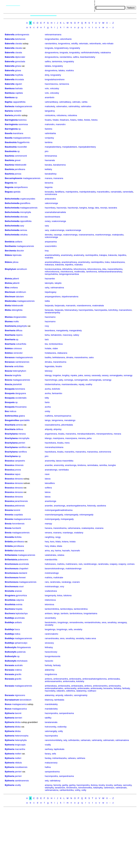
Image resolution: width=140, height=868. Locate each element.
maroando (71, 305)
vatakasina (105, 52)
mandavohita (51, 560)
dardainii (23, 573)
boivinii (17, 510)
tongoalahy (75, 48)
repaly (81, 384)
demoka (49, 235)
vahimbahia (50, 133)
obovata (24, 217)
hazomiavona (51, 84)
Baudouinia (11, 142)
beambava (50, 330)
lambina (49, 142)
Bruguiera (10, 595)
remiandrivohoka (92, 622)
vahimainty (97, 740)
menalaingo (70, 420)
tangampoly (50, 595)
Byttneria (9, 713)
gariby (65, 785)
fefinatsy (49, 647)
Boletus (9, 348)
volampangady (71, 515)
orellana (14, 288)
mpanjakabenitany (87, 147)
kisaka (61, 434)
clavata (18, 43)
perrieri (22, 443)
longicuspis (20, 745)
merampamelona (104, 434)
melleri (18, 754)
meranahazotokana (54, 447)
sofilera (48, 488)
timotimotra (72, 788)
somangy (128, 375)
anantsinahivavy (69, 262)
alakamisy (50, 670)
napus (17, 474)
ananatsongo (51, 470)
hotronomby (50, 727)
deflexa (19, 429)
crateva (18, 670)
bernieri (18, 718)
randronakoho (51, 634)
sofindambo (74, 740)
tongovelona (64, 43)
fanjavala (49, 305)
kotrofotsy (113, 310)
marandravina (81, 357)
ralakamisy (81, 691)
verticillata (19, 366)
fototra (94, 120)
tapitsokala (59, 749)
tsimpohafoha (51, 274)
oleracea (19, 479)
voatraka (49, 258)
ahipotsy (57, 429)
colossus (18, 348)
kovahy (109, 785)
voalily (48, 745)
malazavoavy (51, 763)
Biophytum (10, 269)
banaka (48, 165)
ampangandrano (53, 297)
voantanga (68, 533)
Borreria (9, 366)
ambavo (49, 613)
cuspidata (18, 515)
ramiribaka (64, 470)
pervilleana (20, 169)
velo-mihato (108, 43)
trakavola (112, 255)
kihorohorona (80, 269)
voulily (18, 785)
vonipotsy (49, 138)
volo (47, 88)
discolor (20, 251)
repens (19, 335)
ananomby (50, 461)
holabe (48, 348)
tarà (47, 339)
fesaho (59, 366)
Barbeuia (9, 106)
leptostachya (22, 613)
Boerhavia (10, 330)
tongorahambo (52, 39)
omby (47, 411)
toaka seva (91, 638)
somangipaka (116, 375)
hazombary (50, 208)
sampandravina (66, 713)
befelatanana (59, 357)
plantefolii (17, 384)
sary (22, 226)
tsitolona (67, 595)
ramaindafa (116, 192)
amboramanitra (61, 679)
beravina (49, 183)
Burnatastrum (12, 700)
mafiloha (49, 416)
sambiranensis (22, 362)
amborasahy (70, 688)
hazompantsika (86, 310)
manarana (58, 178)
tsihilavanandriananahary (110, 272)
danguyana (20, 393)
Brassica (9, 461)
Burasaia (9, 665)
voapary (113, 564)
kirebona (82, 465)
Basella (9, 133)
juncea (18, 470)
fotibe (80, 120)
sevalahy (49, 625)
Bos (7, 411)
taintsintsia (57, 61)
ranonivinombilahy (53, 740)
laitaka (48, 66)
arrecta (19, 425)
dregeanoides (20, 317)
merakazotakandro (86, 434)
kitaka (53, 546)
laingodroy (50, 111)
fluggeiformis (23, 142)
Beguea (9, 192)
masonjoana (71, 438)
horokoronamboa (53, 269)
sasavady (96, 375)
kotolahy (80, 681)
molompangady (52, 519)
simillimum (21, 292)
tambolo (64, 613)
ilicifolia (18, 537)
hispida (19, 609)
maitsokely (50, 106)
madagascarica (19, 704)
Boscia (8, 371)
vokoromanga (51, 237)
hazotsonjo (73, 208)
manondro (61, 124)
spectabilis (25, 420)
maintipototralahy (87, 192)
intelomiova (50, 600)
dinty (47, 75)
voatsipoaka (118, 235)
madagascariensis (23, 106)
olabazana (62, 353)
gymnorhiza (21, 595)
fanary (48, 754)
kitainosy (49, 700)
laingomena (57, 420)
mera (67, 443)
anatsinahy (79, 255)
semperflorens (21, 187)
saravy (87, 375)
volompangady (86, 515)
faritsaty (57, 665)
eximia (19, 604)
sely (65, 740)
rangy (58, 537)
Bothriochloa (11, 416)
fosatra (48, 120)
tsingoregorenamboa (69, 274)
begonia (49, 187)
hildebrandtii (20, 165)
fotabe (56, 120)
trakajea (103, 255)
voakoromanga (59, 221)
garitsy (72, 785)
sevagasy (122, 622)
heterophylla (21, 740)
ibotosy (94, 785)
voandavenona (84, 305)
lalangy (48, 375)
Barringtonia (11, 120)
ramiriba (103, 465)
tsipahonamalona (70, 297)
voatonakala (98, 305)
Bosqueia (10, 389)
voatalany (79, 533)
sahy (47, 288)
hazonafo (75, 551)
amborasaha (75, 679)
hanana (48, 528)
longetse (57, 375)
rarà (80, 564)
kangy (91, 208)
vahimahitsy (74, 106)
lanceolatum (25, 700)
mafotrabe (58, 577)
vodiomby (62, 727)
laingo (48, 420)
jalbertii (16, 283)
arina (47, 551)
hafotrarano (50, 564)
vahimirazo (109, 788)
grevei (18, 160)
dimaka (70, 357)
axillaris (19, 242)
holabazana (50, 353)
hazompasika (101, 310)
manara (48, 178)
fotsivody (91, 506)
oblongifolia (17, 310)
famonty (57, 785)
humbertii (16, 528)
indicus (13, 411)
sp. (17, 97)
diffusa (19, 330)
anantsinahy (67, 255)
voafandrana (51, 591)
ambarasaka (77, 686)
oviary (48, 221)
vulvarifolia (21, 344)
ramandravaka (52, 638)
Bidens (8, 255)
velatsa (61, 555)
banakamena (59, 165)
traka (107, 262)
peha (89, 438)
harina (58, 551)
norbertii (17, 111)
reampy (48, 524)
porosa (18, 174)
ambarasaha (64, 686)
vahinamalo (109, 740)
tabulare (20, 297)
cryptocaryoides (28, 199)
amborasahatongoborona (94, 679)
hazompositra (51, 713)
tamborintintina (52, 609)
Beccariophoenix (14, 178)
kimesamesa (51, 156)
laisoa (48, 479)
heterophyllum (19, 371)
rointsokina (50, 115)
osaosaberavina (52, 425)
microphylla (25, 212)
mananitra (69, 452)
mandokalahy (51, 704)
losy (47, 251)
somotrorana (51, 194)
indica (17, 634)
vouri (21, 586)
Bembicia (10, 242)
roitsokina (72, 115)
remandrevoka (76, 622)
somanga (69, 380)
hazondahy (50, 691)
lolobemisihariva (53, 384)
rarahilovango (90, 564)
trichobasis (22, 661)
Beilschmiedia (12, 199)
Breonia (9, 510)
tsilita (47, 301)
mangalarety (62, 330)
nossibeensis (21, 767)
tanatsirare (60, 788)
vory (62, 586)
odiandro (61, 691)
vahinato (76, 102)
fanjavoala (60, 305)
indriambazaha (59, 758)
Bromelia (9, 591)
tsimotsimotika (85, 788)
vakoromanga (51, 203)
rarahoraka (103, 564)
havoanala (50, 160)
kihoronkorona (94, 269)
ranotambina (51, 43)
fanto (47, 402)
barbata (19, 88)
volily (60, 731)
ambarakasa (51, 686)
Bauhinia (9, 156)
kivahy (102, 785)
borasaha (108, 688)
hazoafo (66, 551)
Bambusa (10, 88)
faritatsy (117, 688)
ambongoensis (22, 35)
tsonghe (112, 465)
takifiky (48, 718)
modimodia (79, 272)
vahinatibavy (65, 102)
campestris (20, 461)
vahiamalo (86, 740)
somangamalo (81, 380)
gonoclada (20, 61)
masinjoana (58, 438)
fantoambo (57, 393)
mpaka (74, 375)
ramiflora (23, 447)
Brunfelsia (10, 600)
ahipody (49, 429)
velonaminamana (53, 35)
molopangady (67, 519)
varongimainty (81, 695)
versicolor (18, 353)
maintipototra (72, 192)
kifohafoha (67, 269)
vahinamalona (57, 288)
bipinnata (17, 255)
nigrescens (20, 695)
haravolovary (51, 652)
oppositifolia (26, 221)
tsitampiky (98, 788)
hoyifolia (19, 75)
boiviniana (20, 389)
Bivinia (8, 279)
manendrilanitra (115, 269)
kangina (83, 208)
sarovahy (127, 785)
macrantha (20, 749)
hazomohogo (51, 380)
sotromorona (105, 452)
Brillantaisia (11, 555)
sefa (71, 629)
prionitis (17, 115)
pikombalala (67, 425)
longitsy (66, 375)
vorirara (131, 564)
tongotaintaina (90, 613)
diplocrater (20, 57)
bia (46, 344)
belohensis (20, 39)
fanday (48, 758)
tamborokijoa (66, 609)
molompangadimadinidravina (59, 510)
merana (22, 434)
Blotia (8, 305)
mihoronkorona (52, 272)
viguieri (18, 84)
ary (52, 551)
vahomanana (74, 528)
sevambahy (50, 618)
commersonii (21, 156)
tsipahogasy (51, 292)
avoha (48, 389)
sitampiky (49, 788)
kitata (58, 542)
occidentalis (21, 398)
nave (47, 474)
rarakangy (66, 582)
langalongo (50, 629)
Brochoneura (12, 564)
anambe (49, 465)
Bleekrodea (11, 301)
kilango (48, 438)
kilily (47, 398)
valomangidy (51, 731)
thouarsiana (21, 407)
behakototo (56, 335)
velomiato (83, 43)
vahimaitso (86, 106)
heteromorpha (22, 736)
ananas (18, 591)
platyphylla (22, 326)
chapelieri (24, 568)
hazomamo (50, 317)
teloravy (49, 371)
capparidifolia (19, 102)
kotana (65, 542)
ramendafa (128, 192)
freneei (22, 577)
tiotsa (60, 595)
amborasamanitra (53, 681)
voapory (122, 564)
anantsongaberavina (76, 506)
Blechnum (10, 292)
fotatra (73, 120)
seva (104, 622)
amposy (49, 785)
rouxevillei (22, 147)
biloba (18, 722)
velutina (24, 235)
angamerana (51, 434)
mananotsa (92, 452)
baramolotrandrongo (55, 568)
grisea (18, 66)
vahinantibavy (51, 102)
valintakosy (55, 781)
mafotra (61, 564)
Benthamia (10, 246)
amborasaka (114, 679)
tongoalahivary (61, 48)
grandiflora (25, 203)
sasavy (105, 375)
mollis (16, 321)
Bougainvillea (12, 420)
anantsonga (71, 465)
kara (52, 542)
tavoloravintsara (52, 217)
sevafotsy (112, 622)
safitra (76, 57)
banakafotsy (51, 174)
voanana (99, 528)
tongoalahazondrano (55, 79)
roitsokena (61, 115)
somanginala (95, 380)
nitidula (18, 763)
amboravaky (96, 688)
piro (47, 151)
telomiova (49, 604)
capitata (19, 93)
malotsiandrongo (73, 568)
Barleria (9, 111)
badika (48, 357)
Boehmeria (10, 326)
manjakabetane (70, 147)
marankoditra (103, 192)
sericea (23, 230)
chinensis (19, 465)
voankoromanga (73, 230)
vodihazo (92, 691)
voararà (76, 582)
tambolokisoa (76, 613)
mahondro (50, 124)
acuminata (24, 564)
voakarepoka (88, 528)
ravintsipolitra (92, 255)
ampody (59, 695)
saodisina (101, 506)
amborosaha (69, 681)
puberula (21, 652)
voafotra (70, 70)
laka (97, 208)
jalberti (16, 279)
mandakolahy (51, 709)
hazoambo (50, 279)
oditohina (71, 691)
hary (47, 542)
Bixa (7, 288)
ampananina (51, 242)
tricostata (19, 79)
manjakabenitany (53, 147)
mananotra (71, 434)
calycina (20, 600)
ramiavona (64, 84)
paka (80, 375)
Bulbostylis (11, 647)
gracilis (18, 674)
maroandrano (125, 310)
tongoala (49, 48)
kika (104, 269)
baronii (18, 713)
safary (76, 335)
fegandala (50, 366)
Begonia (9, 183)
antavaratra (50, 199)
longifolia (17, 375)
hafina (48, 767)
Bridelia (9, 542)
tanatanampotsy (53, 312)
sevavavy (49, 643)
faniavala (49, 310)
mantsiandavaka (69, 384)
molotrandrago (52, 573)
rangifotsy (49, 537)
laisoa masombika (65, 461)
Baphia (8, 102)
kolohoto (56, 389)
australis (19, 665)
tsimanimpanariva (63, 416)
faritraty (48, 665)
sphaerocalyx (21, 643)
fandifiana (60, 192)
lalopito (58, 283)
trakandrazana (118, 262)
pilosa (15, 262)
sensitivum (22, 269)
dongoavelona (52, 52)
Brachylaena (11, 434)
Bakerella (10, 35)
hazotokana (50, 443)
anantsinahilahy (52, 255)
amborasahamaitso (54, 688)
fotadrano (64, 120)
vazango (58, 235)
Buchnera (10, 609)
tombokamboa (56, 344)
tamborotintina (81, 609)
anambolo (50, 97)
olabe (55, 348)
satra (91, 357)
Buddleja (9, 618)
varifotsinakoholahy (90, 52)
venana (48, 533)
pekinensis (20, 506)
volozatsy (54, 88)
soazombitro (51, 246)
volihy (77, 790)
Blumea (9, 317)
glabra (22, 416)
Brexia (8, 524)
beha (47, 335)
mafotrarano (71, 564)
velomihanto (66, 39)
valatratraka (50, 555)
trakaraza (49, 265)
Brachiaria (10, 425)
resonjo (104, 208)
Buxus (8, 704)
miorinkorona (67, 272)
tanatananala (51, 722)
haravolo (49, 661)
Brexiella (9, 537)
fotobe (87, 120)
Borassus (10, 357)
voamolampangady (54, 515)
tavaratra (113, 208)
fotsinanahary (71, 310)
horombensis (18, 524)
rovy (47, 326)
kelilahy (48, 169)
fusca (17, 629)
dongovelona (51, 70)
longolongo (63, 622)
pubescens (23, 560)
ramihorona (91, 272)
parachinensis (21, 501)
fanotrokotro (51, 622)
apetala (17, 192)
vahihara (81, 758)
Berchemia (10, 251)
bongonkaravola (53, 656)
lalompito (49, 283)
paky (61, 380)
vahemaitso (61, 106)
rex (15, 183)
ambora (48, 679)
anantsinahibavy (53, 262)
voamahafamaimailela (55, 212)
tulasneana (19, 551)
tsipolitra (122, 255)
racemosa (23, 124)
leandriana (18, 133)
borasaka (49, 192)
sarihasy (49, 749)
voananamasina (86, 235)
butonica (22, 120)
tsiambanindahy (88, 57)
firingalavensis (24, 647)
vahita (85, 102)
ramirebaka (92, 465)
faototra (48, 129)
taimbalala (59, 700)
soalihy (89, 384)
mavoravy (67, 335)
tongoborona (51, 674)
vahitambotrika (67, 790)
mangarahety (75, 330)
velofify (74, 43)
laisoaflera (50, 483)
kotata (72, 542)
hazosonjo (61, 208)
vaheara (72, 758)
